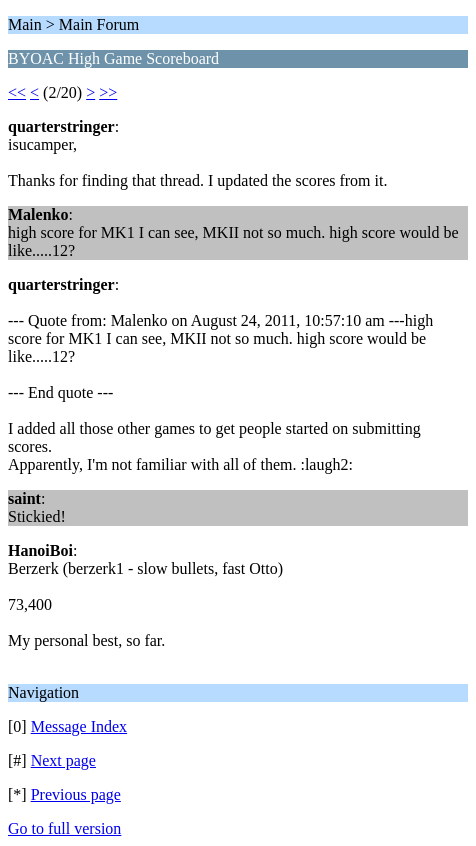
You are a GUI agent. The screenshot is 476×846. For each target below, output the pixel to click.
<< (17, 92)
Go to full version (64, 828)
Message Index (79, 726)
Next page (63, 760)
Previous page (76, 794)
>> (108, 92)
